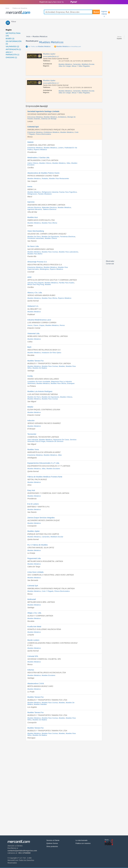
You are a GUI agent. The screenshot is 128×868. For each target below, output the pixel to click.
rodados (45, 178)
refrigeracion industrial (50, 192)
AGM (29, 277)
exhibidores (62, 117)
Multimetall (32, 599)
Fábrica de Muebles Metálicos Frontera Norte (45, 477)
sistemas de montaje (49, 119)
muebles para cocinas (50, 252)
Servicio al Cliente (53, 840)
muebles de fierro (34, 237)
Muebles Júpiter (34, 531)
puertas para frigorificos (68, 192)
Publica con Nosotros (20, 8)
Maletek (30, 142)
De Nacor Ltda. (33, 246)
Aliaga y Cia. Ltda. (34, 613)
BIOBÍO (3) (10, 39)
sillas (68, 163)
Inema (30, 187)
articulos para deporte (36, 283)
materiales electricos (49, 207)
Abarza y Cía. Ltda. (35, 293)
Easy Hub (31, 490)
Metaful (30, 407)
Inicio (7, 8)
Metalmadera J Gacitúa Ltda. (39, 158)
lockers (61, 148)
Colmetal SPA (33, 656)
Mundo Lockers (33, 640)
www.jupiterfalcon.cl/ (51, 56)
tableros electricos (50, 209)
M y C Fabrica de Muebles (38, 545)
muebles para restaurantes (59, 178)
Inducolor (31, 421)
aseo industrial (33, 440)
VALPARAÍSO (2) (12, 47)
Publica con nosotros (83, 843)
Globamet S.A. (33, 306)
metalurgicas (44, 269)
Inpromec (31, 202)
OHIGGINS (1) (11, 57)
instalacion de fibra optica (51, 353)
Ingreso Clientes (104, 14)
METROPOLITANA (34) (13, 34)
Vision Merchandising (36, 231)
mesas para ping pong (36, 284)
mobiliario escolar (88, 64)
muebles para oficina (49, 223)
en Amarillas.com (69, 46)
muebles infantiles (40, 704)
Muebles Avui (33, 217)
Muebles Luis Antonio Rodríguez (40, 391)
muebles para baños (35, 254)
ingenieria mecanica (35, 209)
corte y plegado (48, 591)
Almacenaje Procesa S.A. (37, 262)
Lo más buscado (81, 840)
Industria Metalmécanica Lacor (39, 320)
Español (119, 39)
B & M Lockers (33, 504)
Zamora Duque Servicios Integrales (41, 518)
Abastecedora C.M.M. (36, 683)
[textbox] (72, 12)
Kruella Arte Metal (34, 627)
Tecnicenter (32, 434)
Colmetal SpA (33, 586)
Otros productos (52, 846)
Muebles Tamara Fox (35, 361)
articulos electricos (34, 207)
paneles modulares (45, 194)
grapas (42, 325)
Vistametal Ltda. (34, 333)
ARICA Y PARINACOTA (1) (12, 53)
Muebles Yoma (33, 449)
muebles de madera (40, 368)
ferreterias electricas (68, 237)
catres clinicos (33, 163)
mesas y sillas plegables (81, 66)
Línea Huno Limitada (35, 572)
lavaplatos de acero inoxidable (39, 382)
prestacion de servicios (55, 441)
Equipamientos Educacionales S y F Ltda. (43, 463)
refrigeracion (32, 194)
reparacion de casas (61, 440)
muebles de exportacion (50, 237)
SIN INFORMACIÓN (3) (14, 43)
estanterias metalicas (35, 132)
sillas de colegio (65, 66)
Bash (29, 347)
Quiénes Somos (52, 843)
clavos (36, 325)
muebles (48, 284)
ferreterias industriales (36, 238)
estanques (71, 383)
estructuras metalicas (35, 117)
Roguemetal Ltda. (34, 558)
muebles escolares (53, 469)
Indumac (31, 670)
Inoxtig (30, 376)
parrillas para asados (67, 283)
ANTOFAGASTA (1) (13, 49)
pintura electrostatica (43, 134)
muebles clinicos (45, 163)
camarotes (77, 64)
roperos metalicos (40, 150)
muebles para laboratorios (68, 252)
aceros (30, 325)
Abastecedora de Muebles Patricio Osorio (43, 173)
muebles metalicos (51, 42)
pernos (62, 325)
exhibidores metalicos (51, 132)
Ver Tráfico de (39, 46)
